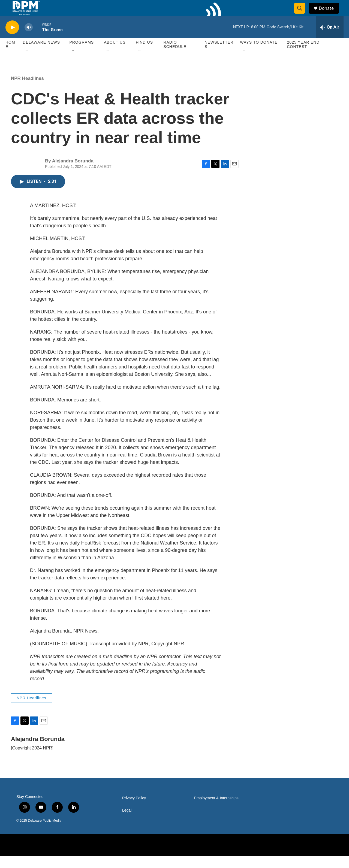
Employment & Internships (216, 810)
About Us (115, 55)
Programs (82, 55)
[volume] (29, 40)
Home (10, 57)
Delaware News (41, 55)
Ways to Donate (259, 55)
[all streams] (330, 40)
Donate (330, 14)
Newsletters (219, 57)
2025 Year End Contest (303, 57)
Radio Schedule (175, 57)
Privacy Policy (134, 810)
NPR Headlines (27, 91)
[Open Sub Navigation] (27, 63)
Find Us (144, 55)
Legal (127, 823)
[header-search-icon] (302, 14)
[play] (12, 40)
